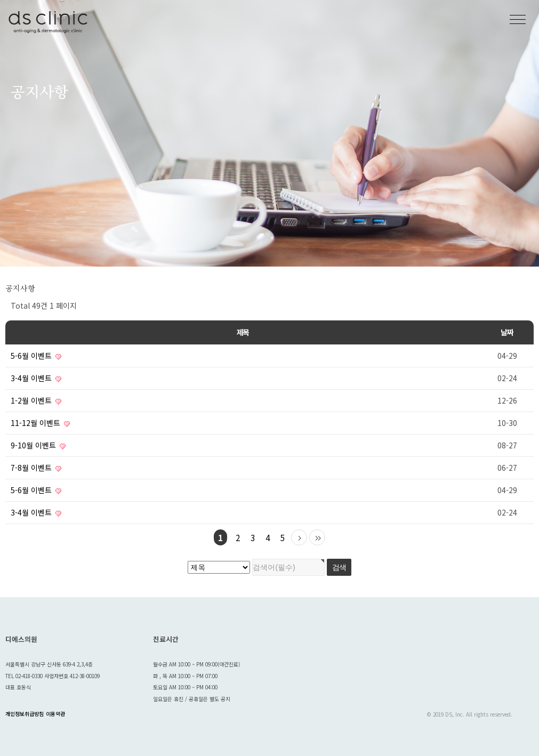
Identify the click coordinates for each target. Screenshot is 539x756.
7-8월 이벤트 (36, 468)
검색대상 (0, 267)
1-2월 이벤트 (36, 400)
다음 (299, 537)
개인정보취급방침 (25, 714)
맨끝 (317, 537)
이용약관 (55, 714)
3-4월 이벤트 (36, 378)
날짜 (507, 332)
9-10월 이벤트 (38, 445)
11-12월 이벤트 (40, 423)
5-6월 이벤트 (36, 356)
